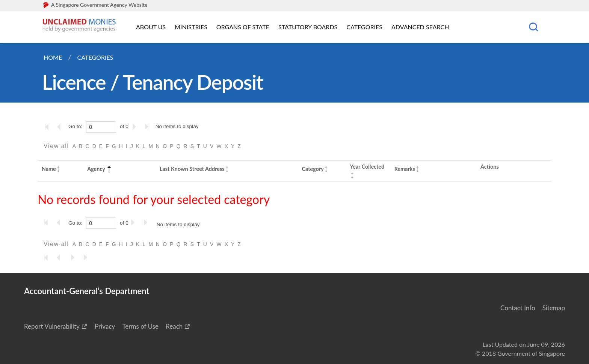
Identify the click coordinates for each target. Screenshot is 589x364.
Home (53, 57)
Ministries (191, 27)
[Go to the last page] (148, 127)
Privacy (105, 326)
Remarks (405, 169)
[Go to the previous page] (61, 127)
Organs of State (243, 27)
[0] (101, 127)
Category (313, 169)
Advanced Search (420, 27)
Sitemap (554, 308)
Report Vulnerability (52, 326)
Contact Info (518, 308)
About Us (151, 27)
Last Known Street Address (192, 169)
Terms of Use (140, 326)
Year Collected (367, 167)
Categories (364, 27)
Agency (100, 169)
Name (49, 169)
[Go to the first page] (48, 127)
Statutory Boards (308, 27)
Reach (174, 326)
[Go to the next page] (136, 127)
